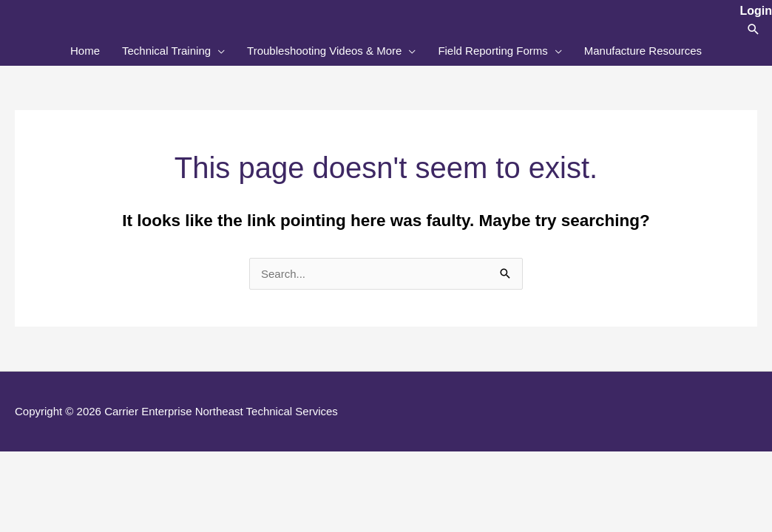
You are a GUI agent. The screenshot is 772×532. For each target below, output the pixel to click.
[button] (754, 29)
